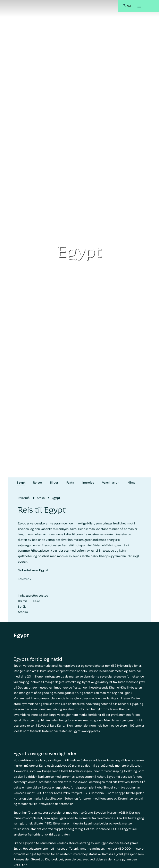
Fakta (70, 483)
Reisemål (24, 498)
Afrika (41, 498)
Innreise (88, 483)
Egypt (21, 483)
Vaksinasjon (111, 483)
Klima (131, 483)
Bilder (54, 483)
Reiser (38, 483)
